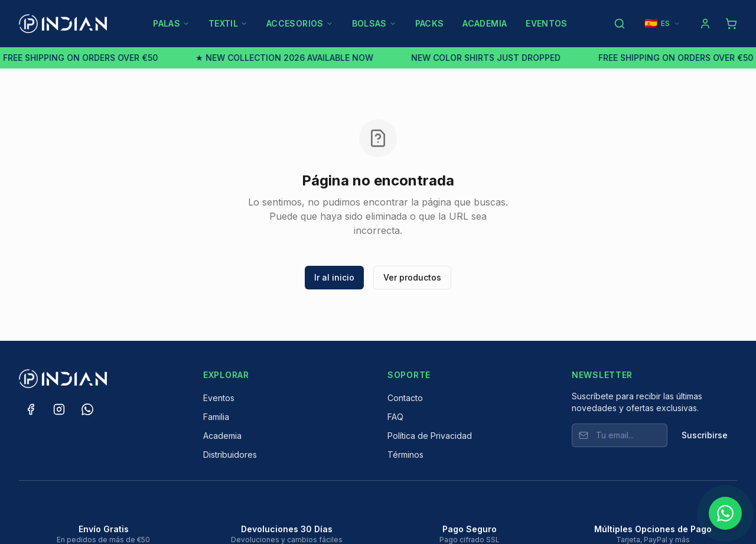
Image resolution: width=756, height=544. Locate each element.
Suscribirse (705, 435)
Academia (222, 436)
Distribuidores (230, 455)
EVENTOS (546, 23)
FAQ (395, 417)
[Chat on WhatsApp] (725, 513)
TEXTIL (228, 23)
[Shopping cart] (731, 24)
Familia (216, 417)
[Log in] (705, 24)
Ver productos (412, 277)
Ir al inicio (334, 277)
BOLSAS (374, 23)
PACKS (430, 23)
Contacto (405, 398)
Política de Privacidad (430, 436)
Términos (405, 455)
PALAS (171, 23)
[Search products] (620, 24)
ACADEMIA (485, 23)
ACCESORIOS (300, 23)
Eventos (219, 398)
